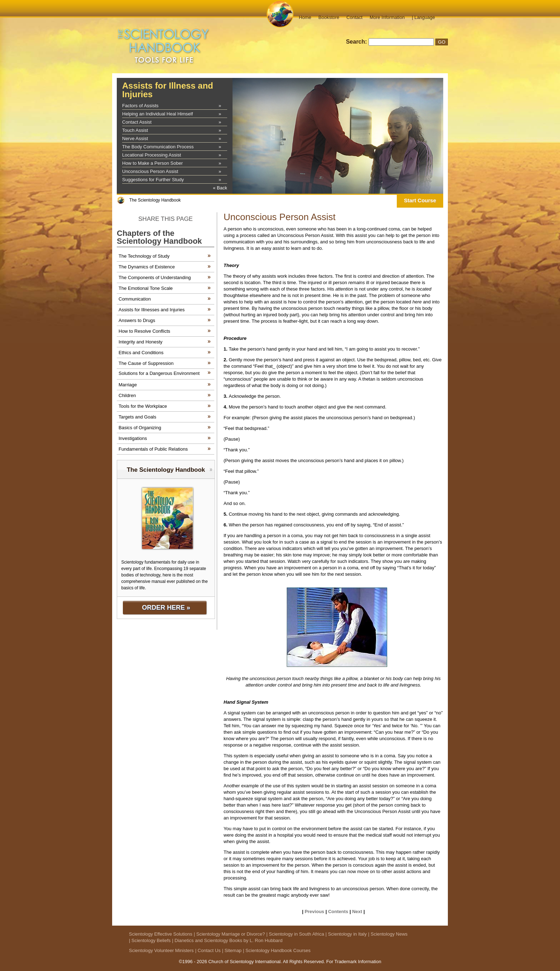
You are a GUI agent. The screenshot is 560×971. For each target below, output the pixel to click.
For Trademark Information (354, 962)
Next (357, 911)
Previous (314, 911)
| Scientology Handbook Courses (277, 950)
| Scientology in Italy (346, 934)
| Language (423, 17)
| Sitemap (232, 950)
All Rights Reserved (303, 962)
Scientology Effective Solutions (161, 934)
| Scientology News (388, 934)
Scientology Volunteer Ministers (161, 950)
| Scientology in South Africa (295, 934)
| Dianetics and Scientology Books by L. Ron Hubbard (227, 940)
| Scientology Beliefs (150, 940)
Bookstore (329, 17)
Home (305, 17)
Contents (338, 911)
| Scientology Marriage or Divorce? (229, 934)
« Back (220, 188)
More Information (387, 17)
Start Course (420, 200)
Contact (354, 17)
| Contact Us (208, 950)
